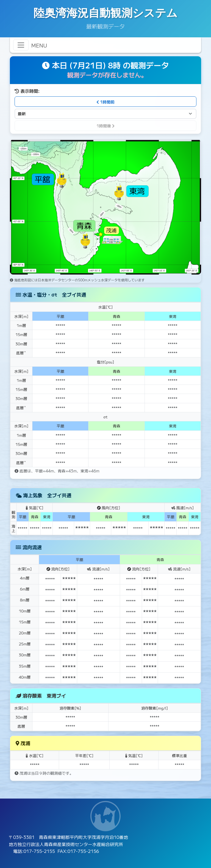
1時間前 (105, 102)
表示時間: (27, 91)
